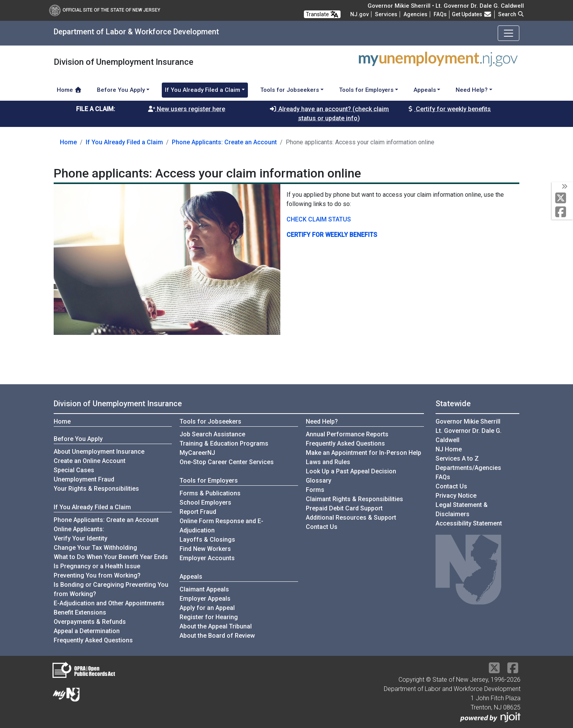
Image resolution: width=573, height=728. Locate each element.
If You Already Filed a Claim (124, 142)
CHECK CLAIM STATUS (319, 219)
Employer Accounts (207, 558)
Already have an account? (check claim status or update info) (329, 114)
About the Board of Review (217, 636)
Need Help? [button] (472, 90)
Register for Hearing (209, 617)
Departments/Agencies (468, 468)
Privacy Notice (456, 496)
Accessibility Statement (469, 523)
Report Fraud (198, 512)
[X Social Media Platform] (562, 198)
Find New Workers (205, 549)
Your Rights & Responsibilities (96, 489)
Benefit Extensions (80, 612)
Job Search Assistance (212, 434)
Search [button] (511, 14)
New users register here (186, 109)
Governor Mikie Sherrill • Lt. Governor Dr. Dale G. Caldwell (446, 6)
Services (386, 14)
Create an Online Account (90, 461)
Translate (322, 14)
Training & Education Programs (224, 443)
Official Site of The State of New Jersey (105, 10)
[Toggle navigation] (509, 33)
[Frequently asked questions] (440, 14)
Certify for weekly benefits (449, 109)
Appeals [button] (425, 90)
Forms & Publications (210, 493)
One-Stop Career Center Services (227, 462)
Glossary (319, 481)
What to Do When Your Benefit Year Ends (111, 557)
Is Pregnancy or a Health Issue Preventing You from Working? (97, 571)
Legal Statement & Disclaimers (462, 509)
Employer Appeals (205, 599)
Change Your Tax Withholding (95, 548)
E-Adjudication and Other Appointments (109, 603)
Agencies (415, 14)
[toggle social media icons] (564, 187)
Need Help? (322, 421)
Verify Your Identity (81, 538)
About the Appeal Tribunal (216, 626)
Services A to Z (457, 459)
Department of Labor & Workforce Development (136, 32)
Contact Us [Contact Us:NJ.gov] (451, 486)
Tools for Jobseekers (210, 421)
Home (69, 90)
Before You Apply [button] (121, 90)
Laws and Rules (328, 462)
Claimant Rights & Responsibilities (354, 499)
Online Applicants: (79, 529)
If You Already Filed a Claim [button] (203, 90)
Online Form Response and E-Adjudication (221, 526)
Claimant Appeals (204, 589)
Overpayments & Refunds (90, 622)
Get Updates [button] (472, 14)
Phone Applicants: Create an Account (224, 142)
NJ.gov (359, 14)
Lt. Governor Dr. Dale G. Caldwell (469, 435)
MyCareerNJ (197, 453)
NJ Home (449, 449)
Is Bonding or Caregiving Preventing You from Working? (111, 589)
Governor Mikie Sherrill (468, 421)
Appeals (191, 577)
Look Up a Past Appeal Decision (351, 471)
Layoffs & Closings (207, 540)
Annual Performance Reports (347, 434)
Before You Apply (78, 439)
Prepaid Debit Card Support (344, 508)
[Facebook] (562, 212)
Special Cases (74, 470)
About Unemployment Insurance (99, 452)
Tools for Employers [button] (366, 90)
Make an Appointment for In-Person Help (364, 453)
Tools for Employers (209, 481)
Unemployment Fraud (84, 479)
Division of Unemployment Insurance (118, 404)
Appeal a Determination (87, 631)
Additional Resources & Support (351, 518)
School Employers (205, 503)
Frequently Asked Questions (93, 640)
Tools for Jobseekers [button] (290, 90)
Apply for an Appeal (207, 608)
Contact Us (322, 527)
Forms (315, 490)
